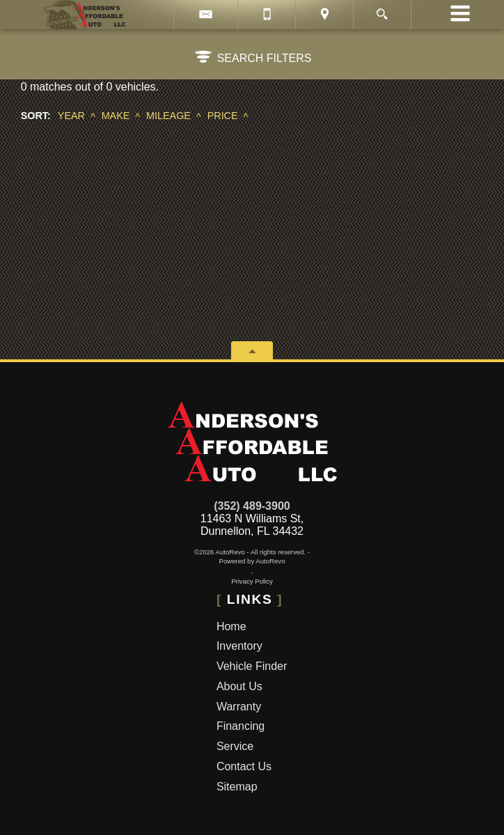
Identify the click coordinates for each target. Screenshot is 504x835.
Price (223, 116)
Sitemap (237, 787)
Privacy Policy (252, 581)
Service (235, 746)
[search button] (382, 10)
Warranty (239, 707)
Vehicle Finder (252, 666)
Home (231, 626)
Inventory (239, 646)
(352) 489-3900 (252, 506)
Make (116, 116)
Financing (241, 726)
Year (71, 116)
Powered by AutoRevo (252, 561)
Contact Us (244, 766)
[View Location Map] (324, 15)
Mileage (168, 116)
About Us (239, 686)
